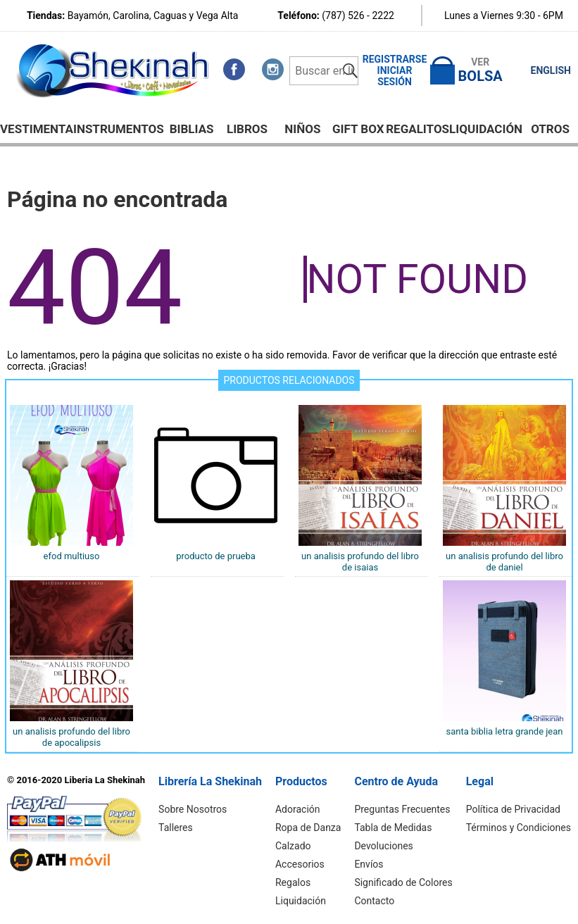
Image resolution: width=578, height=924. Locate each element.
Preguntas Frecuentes (402, 809)
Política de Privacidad (513, 809)
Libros (247, 129)
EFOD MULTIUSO (72, 556)
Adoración (298, 809)
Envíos (369, 864)
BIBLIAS (192, 129)
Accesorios (300, 864)
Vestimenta (37, 129)
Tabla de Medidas (393, 828)
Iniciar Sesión (395, 76)
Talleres (176, 828)
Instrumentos (119, 129)
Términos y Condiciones (519, 828)
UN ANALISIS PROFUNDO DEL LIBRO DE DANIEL (504, 562)
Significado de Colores (403, 882)
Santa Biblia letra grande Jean (504, 731)
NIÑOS (302, 129)
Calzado (293, 846)
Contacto (374, 901)
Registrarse (395, 59)
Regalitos (417, 129)
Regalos (293, 882)
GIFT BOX (358, 129)
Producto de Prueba (216, 556)
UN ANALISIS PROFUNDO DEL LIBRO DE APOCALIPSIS (71, 737)
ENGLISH (551, 70)
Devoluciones (383, 846)
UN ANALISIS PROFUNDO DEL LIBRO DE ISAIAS (360, 562)
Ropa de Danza (308, 828)
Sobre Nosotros (193, 809)
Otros (550, 129)
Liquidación (486, 129)
